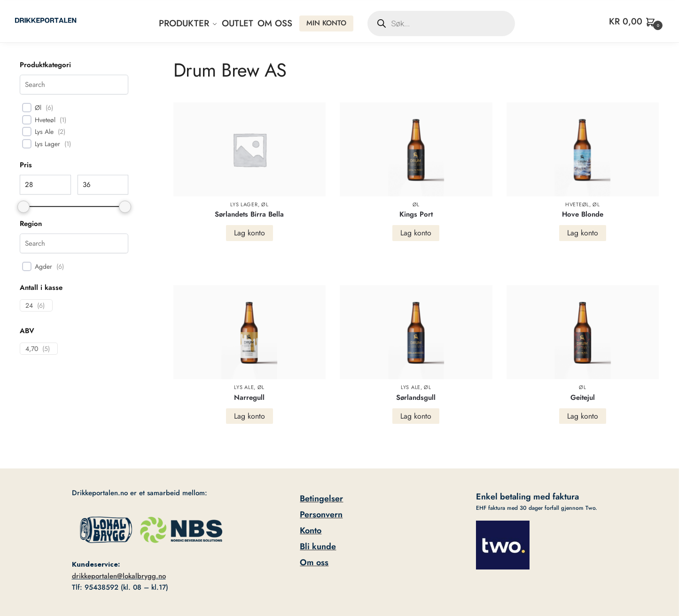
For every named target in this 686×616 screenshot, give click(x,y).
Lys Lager (244, 204)
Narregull (249, 398)
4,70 (32, 349)
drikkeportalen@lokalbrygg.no (119, 576)
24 (29, 305)
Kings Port (416, 214)
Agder (43, 266)
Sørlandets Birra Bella (249, 214)
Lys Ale (244, 387)
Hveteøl (577, 204)
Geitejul (583, 398)
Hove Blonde (583, 214)
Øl (265, 204)
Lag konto (249, 233)
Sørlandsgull (416, 398)
